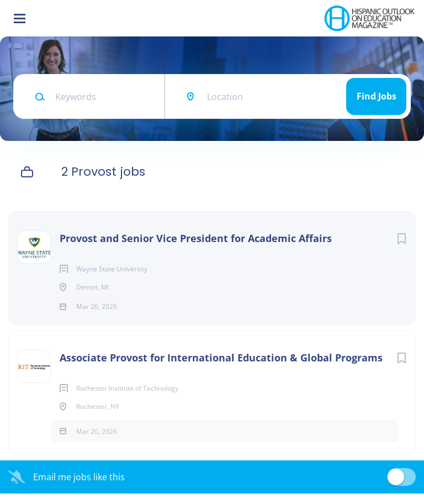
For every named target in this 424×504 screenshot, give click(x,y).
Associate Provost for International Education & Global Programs (221, 368)
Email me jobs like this (79, 487)
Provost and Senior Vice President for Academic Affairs (196, 238)
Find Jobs (377, 96)
